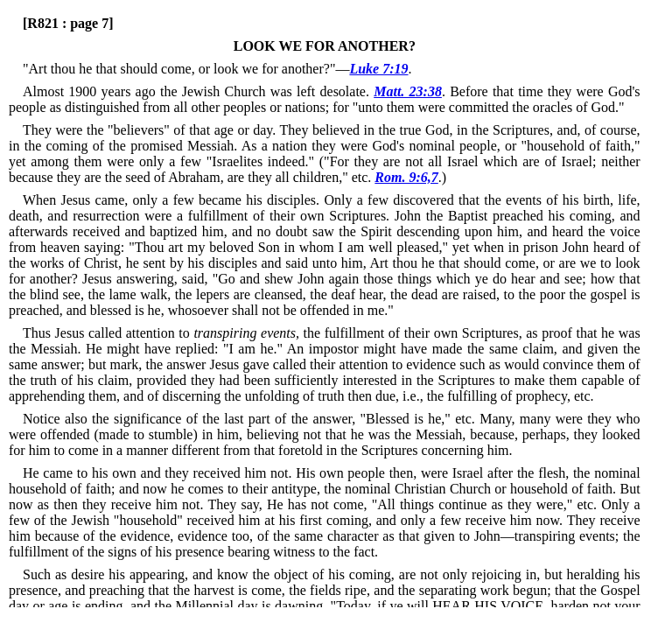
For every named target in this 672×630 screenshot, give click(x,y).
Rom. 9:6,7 (406, 177)
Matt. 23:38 (408, 91)
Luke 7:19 (378, 69)
